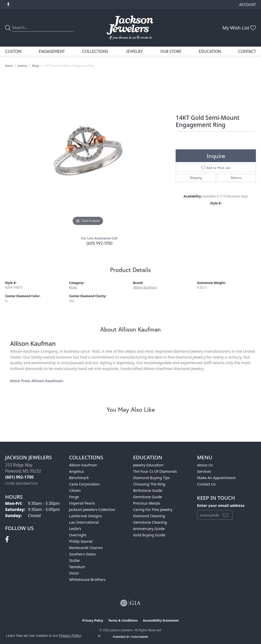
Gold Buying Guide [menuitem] (149, 535)
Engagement (52, 51)
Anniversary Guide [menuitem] (149, 529)
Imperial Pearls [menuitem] (82, 503)
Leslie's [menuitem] (75, 529)
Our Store (171, 51)
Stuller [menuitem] (75, 560)
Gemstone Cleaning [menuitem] (150, 522)
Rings (36, 66)
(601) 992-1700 (99, 243)
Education (210, 51)
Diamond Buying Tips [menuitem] (151, 478)
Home (9, 66)
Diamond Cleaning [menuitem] (149, 516)
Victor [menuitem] (74, 573)
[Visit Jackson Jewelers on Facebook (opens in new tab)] (8, 5)
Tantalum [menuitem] (77, 567)
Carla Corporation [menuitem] (84, 484)
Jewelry (134, 51)
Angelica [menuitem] (76, 471)
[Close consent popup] (99, 636)
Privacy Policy (93, 620)
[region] (88, 151)
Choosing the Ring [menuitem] (149, 484)
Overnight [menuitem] (78, 535)
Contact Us (206, 484)
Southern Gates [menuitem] (82, 554)
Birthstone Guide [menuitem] (148, 490)
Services (204, 471)
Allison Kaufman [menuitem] (83, 465)
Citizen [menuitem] (75, 490)
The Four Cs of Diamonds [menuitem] (155, 471)
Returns (236, 178)
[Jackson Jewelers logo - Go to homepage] (130, 28)
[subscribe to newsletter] (226, 515)
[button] (247, 4)
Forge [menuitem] (74, 497)
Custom (13, 51)
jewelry (22, 66)
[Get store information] (22, 484)
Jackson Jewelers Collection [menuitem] (92, 510)
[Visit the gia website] (130, 603)
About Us (205, 465)
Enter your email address (221, 505)
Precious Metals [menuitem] (147, 503)
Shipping (196, 178)
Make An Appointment (216, 478)
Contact (247, 51)
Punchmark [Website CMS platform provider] (140, 637)
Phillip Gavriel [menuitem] (81, 541)
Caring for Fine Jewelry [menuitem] (153, 510)
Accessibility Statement (161, 620)
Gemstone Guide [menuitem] (148, 497)
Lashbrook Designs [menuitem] (86, 516)
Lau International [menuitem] (84, 522)
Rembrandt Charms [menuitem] (86, 548)
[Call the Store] (19, 477)
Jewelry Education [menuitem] (148, 465)
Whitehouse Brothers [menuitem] (87, 579)
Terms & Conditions (123, 620)
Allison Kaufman (145, 287)
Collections (95, 51)
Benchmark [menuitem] (79, 478)
